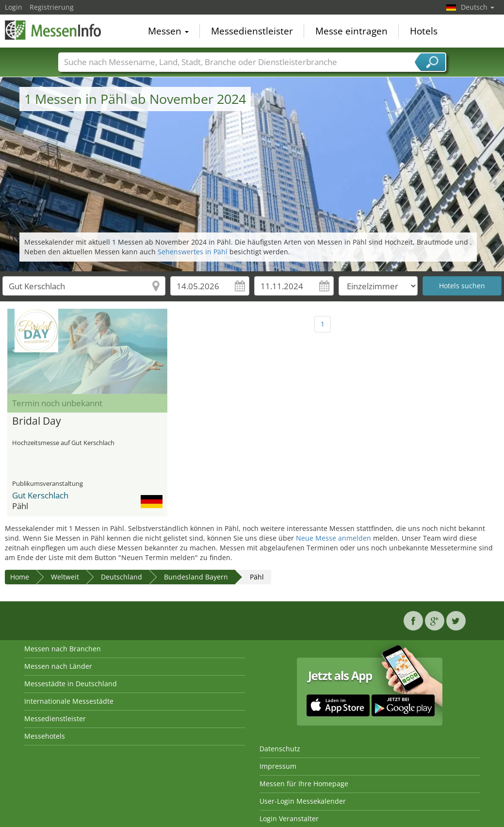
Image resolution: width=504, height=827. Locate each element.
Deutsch (478, 7)
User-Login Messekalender (303, 801)
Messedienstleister (252, 31)
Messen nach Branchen (63, 649)
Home (20, 577)
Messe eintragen (351, 31)
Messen (168, 31)
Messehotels (45, 736)
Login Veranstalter (289, 819)
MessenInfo (53, 30)
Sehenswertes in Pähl (193, 252)
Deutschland (122, 577)
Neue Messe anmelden (333, 538)
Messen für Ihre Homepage (304, 784)
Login (14, 7)
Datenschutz (280, 749)
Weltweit (65, 577)
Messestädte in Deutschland (71, 684)
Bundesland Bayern (196, 577)
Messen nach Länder (58, 666)
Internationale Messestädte (69, 701)
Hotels (424, 31)
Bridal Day (37, 421)
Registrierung (52, 7)
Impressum (278, 766)
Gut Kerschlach (40, 495)
